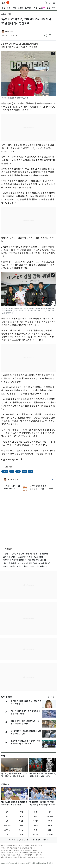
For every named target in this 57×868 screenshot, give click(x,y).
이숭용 (5, 471)
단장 (24, 471)
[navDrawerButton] (54, 3)
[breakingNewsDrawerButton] (50, 2)
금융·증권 (50, 816)
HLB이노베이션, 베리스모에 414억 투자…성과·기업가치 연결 (12, 488)
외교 (21, 816)
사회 (21, 812)
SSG (12, 471)
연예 (3, 756)
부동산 (21, 821)
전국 (7, 816)
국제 (50, 812)
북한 (36, 816)
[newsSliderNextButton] (54, 697)
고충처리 (45, 840)
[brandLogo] (5, 2)
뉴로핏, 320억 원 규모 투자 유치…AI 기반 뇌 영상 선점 (38, 488)
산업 (7, 821)
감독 (18, 471)
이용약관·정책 (36, 840)
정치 (7, 812)
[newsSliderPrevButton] (48, 697)
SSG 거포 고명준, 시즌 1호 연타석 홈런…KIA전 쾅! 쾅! (23, 557)
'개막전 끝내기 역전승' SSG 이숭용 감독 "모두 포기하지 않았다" (27, 563)
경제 (36, 812)
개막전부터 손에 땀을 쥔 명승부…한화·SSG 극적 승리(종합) (25, 560)
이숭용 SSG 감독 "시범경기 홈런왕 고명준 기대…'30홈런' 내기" (26, 566)
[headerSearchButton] (46, 2)
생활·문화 (7, 826)
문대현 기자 (9, 31)
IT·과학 (36, 821)
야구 (31, 471)
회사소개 (12, 840)
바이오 (50, 821)
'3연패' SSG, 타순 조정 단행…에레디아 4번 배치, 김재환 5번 (25, 554)
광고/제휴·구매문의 (23, 840)
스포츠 (4, 14)
